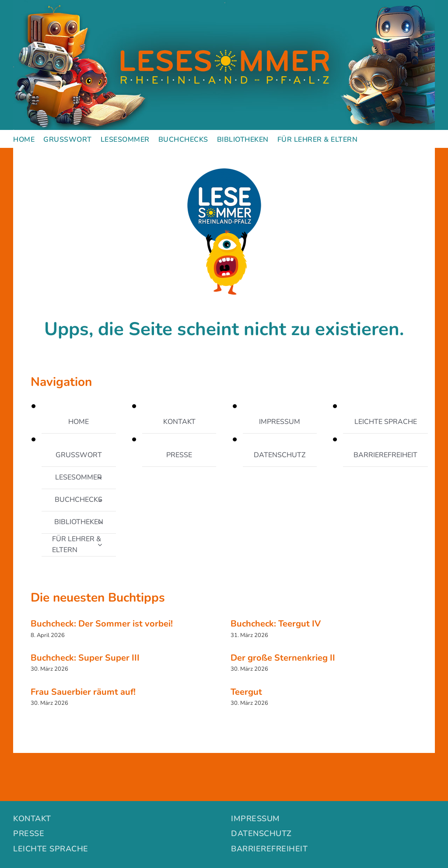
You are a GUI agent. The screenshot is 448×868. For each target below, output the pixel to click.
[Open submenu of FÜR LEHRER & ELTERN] (100, 545)
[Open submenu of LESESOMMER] (100, 478)
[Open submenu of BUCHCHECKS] (100, 500)
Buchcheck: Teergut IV (276, 624)
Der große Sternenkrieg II (283, 658)
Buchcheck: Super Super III (85, 658)
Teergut (246, 692)
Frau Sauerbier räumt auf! (83, 692)
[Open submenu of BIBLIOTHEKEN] (100, 522)
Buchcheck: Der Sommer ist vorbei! (102, 624)
